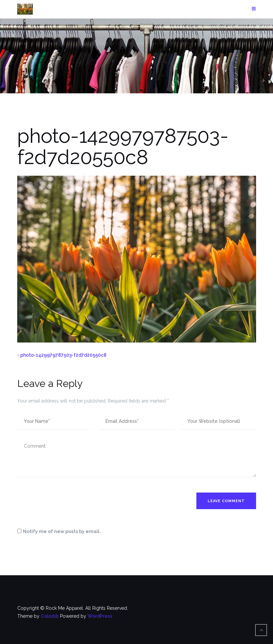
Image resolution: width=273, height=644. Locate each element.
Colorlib (50, 616)
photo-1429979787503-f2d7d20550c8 (63, 355)
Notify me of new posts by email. (62, 531)
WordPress (100, 616)
